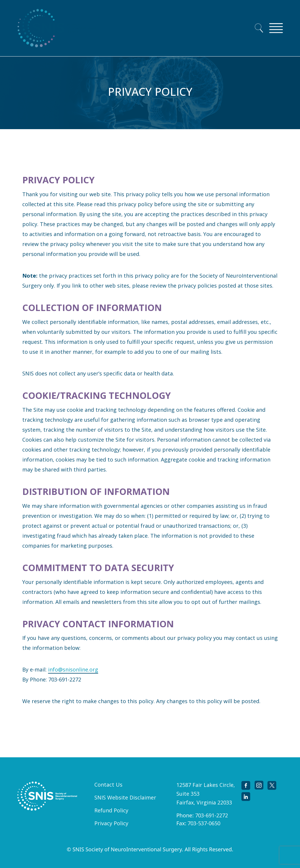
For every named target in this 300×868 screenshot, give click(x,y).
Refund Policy (111, 810)
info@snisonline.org (73, 669)
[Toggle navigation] (276, 28)
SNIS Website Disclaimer (125, 797)
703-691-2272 (212, 815)
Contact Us (108, 785)
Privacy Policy (111, 823)
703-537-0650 (204, 823)
